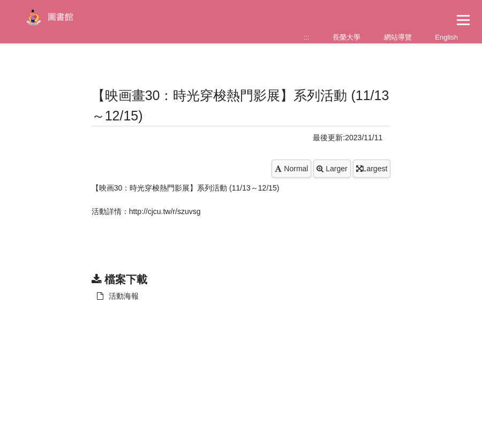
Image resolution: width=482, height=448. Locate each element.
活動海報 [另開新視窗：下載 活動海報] (118, 296)
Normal (291, 169)
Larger (332, 169)
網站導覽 (398, 37)
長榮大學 (347, 37)
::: (307, 37)
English (446, 37)
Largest (372, 169)
